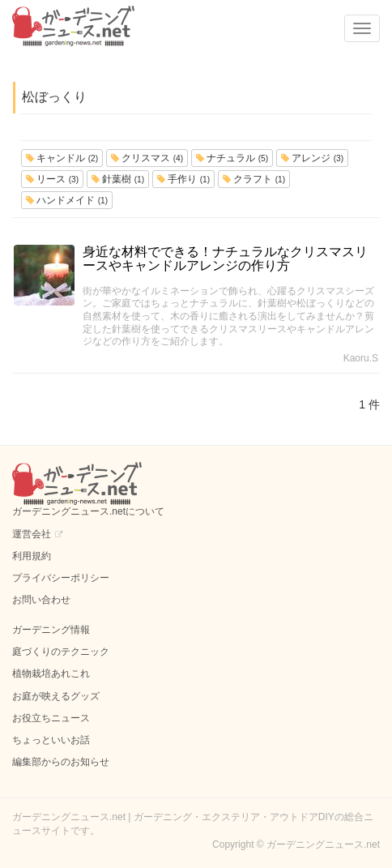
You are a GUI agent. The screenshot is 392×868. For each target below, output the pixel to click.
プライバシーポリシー (61, 578)
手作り (183, 179)
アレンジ (312, 158)
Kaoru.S (361, 358)
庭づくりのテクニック (61, 652)
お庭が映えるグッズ (56, 696)
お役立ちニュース (51, 718)
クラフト (254, 179)
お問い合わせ (41, 600)
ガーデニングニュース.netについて (88, 511)
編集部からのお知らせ (61, 762)
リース (52, 179)
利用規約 (32, 556)
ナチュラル (232, 158)
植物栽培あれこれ (51, 673)
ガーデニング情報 (51, 630)
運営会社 (32, 534)
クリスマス (147, 158)
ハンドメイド (67, 200)
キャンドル (62, 158)
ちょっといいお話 (51, 740)
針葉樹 (118, 179)
